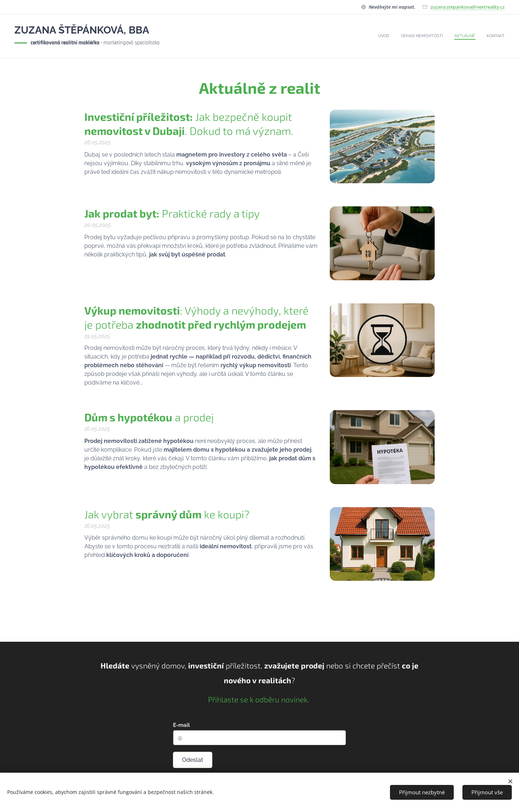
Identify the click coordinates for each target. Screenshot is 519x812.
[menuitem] (472, 36)
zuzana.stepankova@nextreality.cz (467, 7)
